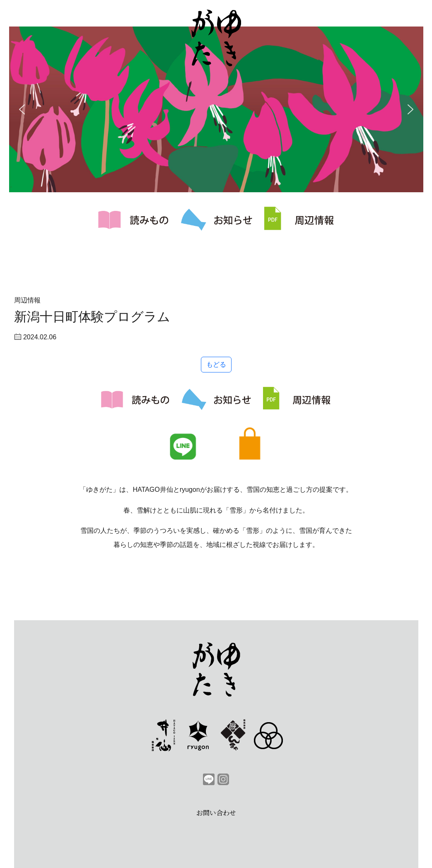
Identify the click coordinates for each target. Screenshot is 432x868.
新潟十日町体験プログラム (92, 317)
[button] (22, 109)
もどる (216, 364)
